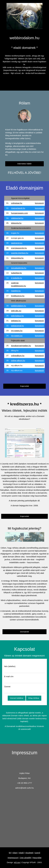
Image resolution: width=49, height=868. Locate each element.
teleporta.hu (16, 223)
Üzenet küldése (17, 698)
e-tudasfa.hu (17, 278)
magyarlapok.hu (18, 208)
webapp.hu (16, 321)
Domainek (25, 632)
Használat (37, 858)
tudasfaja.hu (16, 273)
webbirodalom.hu (19, 306)
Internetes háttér (24, 164)
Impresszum (13, 858)
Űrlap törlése (34, 698)
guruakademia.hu (19, 268)
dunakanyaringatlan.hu (21, 346)
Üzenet (7, 687)
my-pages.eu (17, 336)
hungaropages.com (19, 213)
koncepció (39, 203)
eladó (21, 853)
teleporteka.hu (17, 258)
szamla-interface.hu (20, 253)
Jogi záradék (25, 858)
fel (10, 853)
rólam (15, 853)
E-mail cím (9, 676)
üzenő (38, 853)
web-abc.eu (16, 311)
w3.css (17, 862)
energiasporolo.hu (19, 248)
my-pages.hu (17, 331)
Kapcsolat (25, 386)
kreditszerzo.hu (18, 296)
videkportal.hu (17, 218)
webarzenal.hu (18, 326)
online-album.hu (18, 360)
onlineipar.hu (17, 203)
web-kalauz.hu (17, 316)
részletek (29, 853)
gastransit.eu (17, 243)
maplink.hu (16, 291)
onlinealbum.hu (18, 356)
